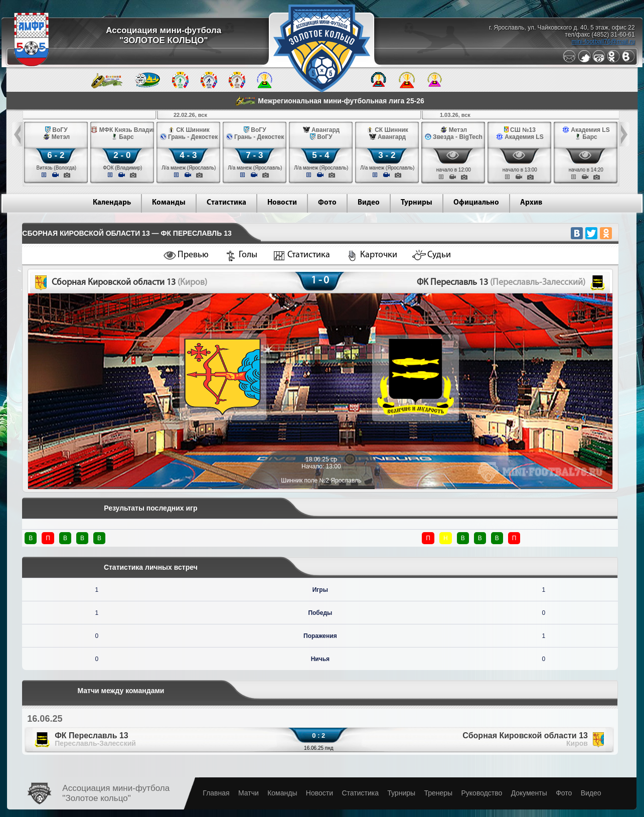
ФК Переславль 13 (95, 739)
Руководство (481, 793)
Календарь (112, 203)
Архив (531, 203)
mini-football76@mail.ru (603, 42)
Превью (193, 255)
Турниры (417, 203)
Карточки (379, 255)
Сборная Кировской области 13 (525, 739)
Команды (169, 203)
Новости (282, 203)
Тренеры (438, 793)
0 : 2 (318, 736)
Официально (476, 203)
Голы (248, 255)
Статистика (226, 203)
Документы (529, 793)
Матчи (249, 793)
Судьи (439, 255)
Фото (327, 203)
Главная (216, 793)
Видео (369, 203)
